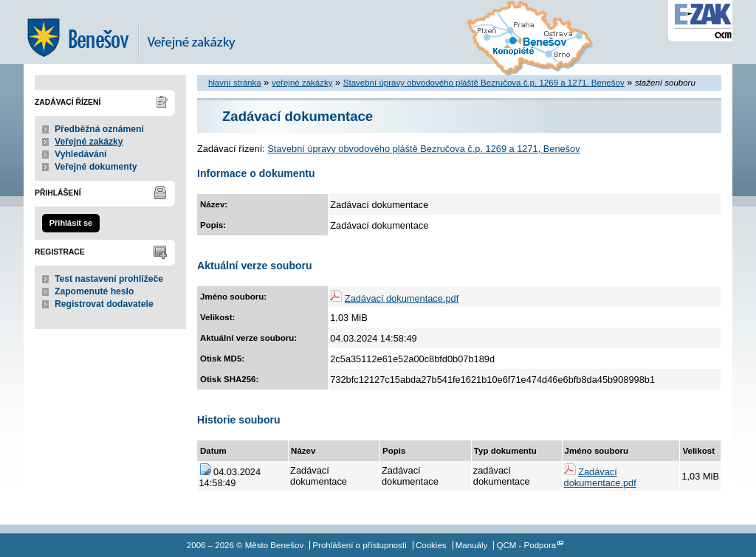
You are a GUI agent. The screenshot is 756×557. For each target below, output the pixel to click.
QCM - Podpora (527, 545)
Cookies (431, 545)
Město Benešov (142, 32)
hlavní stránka (235, 83)
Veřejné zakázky (89, 142)
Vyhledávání (81, 154)
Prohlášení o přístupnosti (359, 545)
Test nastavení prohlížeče (109, 279)
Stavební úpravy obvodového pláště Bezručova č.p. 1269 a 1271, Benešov (484, 83)
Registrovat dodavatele (104, 304)
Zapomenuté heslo (94, 291)
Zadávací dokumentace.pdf (402, 298)
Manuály (472, 545)
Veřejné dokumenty (96, 167)
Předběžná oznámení (99, 129)
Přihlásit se (71, 223)
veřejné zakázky (302, 83)
